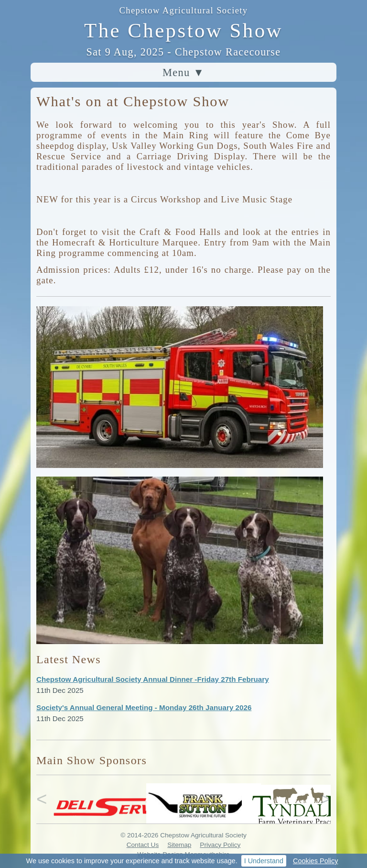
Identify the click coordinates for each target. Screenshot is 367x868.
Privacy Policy (220, 845)
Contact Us (143, 845)
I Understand (264, 861)
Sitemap (179, 845)
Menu (183, 72)
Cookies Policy (315, 861)
